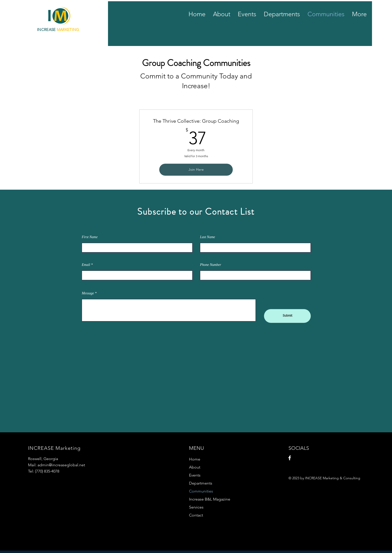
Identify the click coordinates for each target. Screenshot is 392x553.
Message (88, 293)
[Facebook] (290, 458)
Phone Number (210, 265)
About (195, 467)
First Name (90, 237)
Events (195, 475)
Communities (201, 491)
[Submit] (287, 316)
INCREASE (47, 30)
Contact (196, 515)
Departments (201, 483)
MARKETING (68, 30)
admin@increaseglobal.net (61, 465)
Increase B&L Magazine (210, 499)
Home (195, 459)
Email (86, 265)
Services (196, 507)
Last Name (207, 237)
